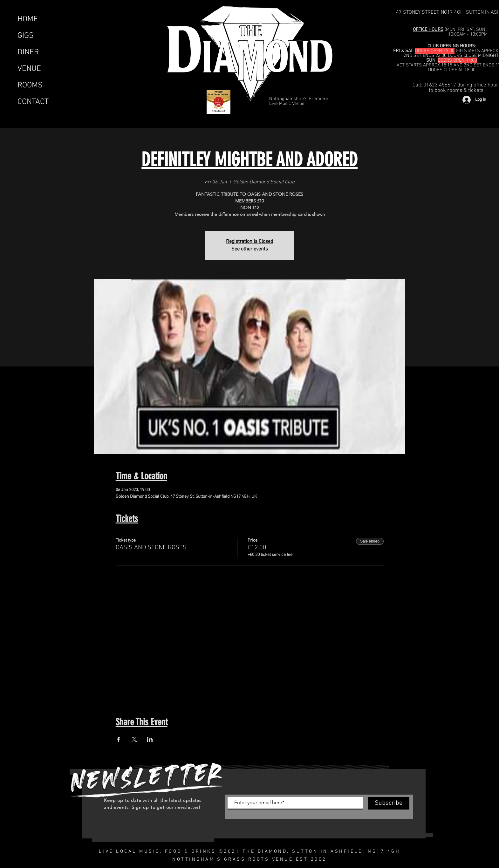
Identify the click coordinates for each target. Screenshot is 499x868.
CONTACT (33, 102)
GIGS (26, 36)
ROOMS (30, 85)
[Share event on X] (134, 739)
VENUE (29, 69)
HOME (28, 19)
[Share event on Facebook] (119, 739)
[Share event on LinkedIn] (150, 739)
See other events (250, 249)
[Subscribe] (389, 803)
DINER (28, 52)
